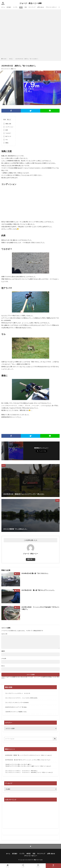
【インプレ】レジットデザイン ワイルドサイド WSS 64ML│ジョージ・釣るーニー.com (28, 772)
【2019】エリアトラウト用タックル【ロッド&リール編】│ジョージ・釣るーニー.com (27, 766)
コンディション (8, 127)
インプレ (15, 7)
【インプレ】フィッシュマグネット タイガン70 (18, 693)
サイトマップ (32, 7)
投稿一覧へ (30, 559)
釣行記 (21, 7)
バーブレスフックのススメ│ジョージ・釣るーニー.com (36, 755)
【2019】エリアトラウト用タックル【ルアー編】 (18, 764)
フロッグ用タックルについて (41, 760)
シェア (23, 866)
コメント (4, 634)
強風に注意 (7, 124)
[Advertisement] (23, 34)
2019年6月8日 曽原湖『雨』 (13, 755)
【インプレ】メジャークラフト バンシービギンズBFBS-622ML (21, 698)
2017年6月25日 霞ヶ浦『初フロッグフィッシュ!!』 (38, 590)
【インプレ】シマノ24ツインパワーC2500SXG (17, 702)
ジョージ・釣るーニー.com (30, 3)
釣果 (5, 130)
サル (5, 140)
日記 (26, 7)
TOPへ (53, 866)
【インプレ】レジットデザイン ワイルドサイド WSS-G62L (21, 771)
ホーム (3, 7)
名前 (3, 651)
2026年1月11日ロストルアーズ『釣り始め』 (16, 707)
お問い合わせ (41, 7)
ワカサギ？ (7, 133)
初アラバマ (7, 136)
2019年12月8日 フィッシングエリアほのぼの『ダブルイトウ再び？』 (40, 608)
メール (4, 659)
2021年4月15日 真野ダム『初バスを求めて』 (27, 59)
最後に (6, 143)
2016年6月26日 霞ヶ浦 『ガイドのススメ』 (35, 573)
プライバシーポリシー (51, 7)
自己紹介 (9, 7)
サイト (3, 666)
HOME (5, 59)
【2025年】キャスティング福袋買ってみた (16, 712)
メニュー (38, 866)
